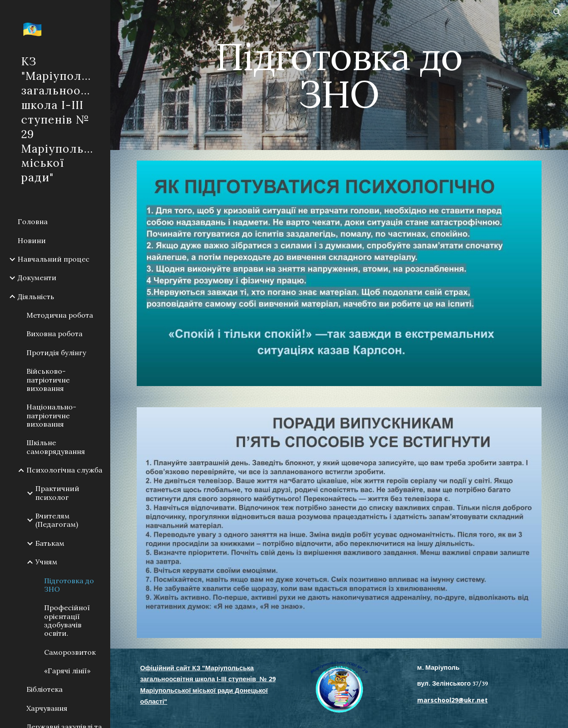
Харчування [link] (47, 708)
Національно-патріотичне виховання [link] (51, 415)
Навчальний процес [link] (54, 259)
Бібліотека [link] (45, 689)
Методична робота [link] (60, 315)
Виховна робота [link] (54, 334)
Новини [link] (32, 240)
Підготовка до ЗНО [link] (69, 585)
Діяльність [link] (36, 296)
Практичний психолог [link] (57, 493)
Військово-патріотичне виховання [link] (48, 380)
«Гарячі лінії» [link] (67, 671)
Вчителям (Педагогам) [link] (57, 520)
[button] (557, 12)
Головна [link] (33, 221)
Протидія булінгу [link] (56, 353)
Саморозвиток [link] (70, 652)
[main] (339, 75)
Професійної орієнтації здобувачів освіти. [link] (67, 620)
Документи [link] (37, 278)
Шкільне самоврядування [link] (56, 447)
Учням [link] (46, 562)
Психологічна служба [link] (64, 470)
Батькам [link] (50, 543)
